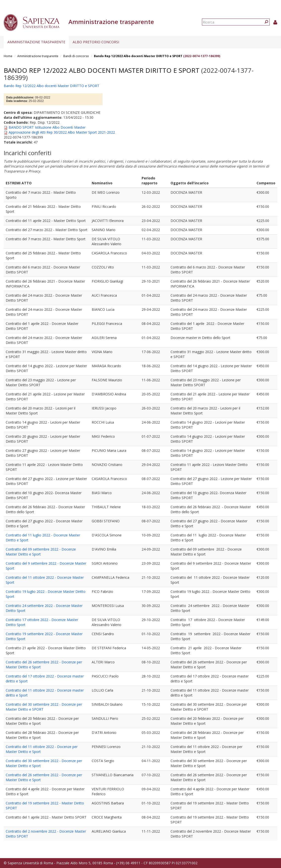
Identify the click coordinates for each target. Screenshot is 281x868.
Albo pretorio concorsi (96, 42)
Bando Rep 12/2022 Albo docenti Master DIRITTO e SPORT (138, 56)
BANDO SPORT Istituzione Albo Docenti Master (47, 127)
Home (8, 56)
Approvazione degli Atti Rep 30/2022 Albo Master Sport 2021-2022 (62, 132)
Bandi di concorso (76, 56)
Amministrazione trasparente (36, 42)
